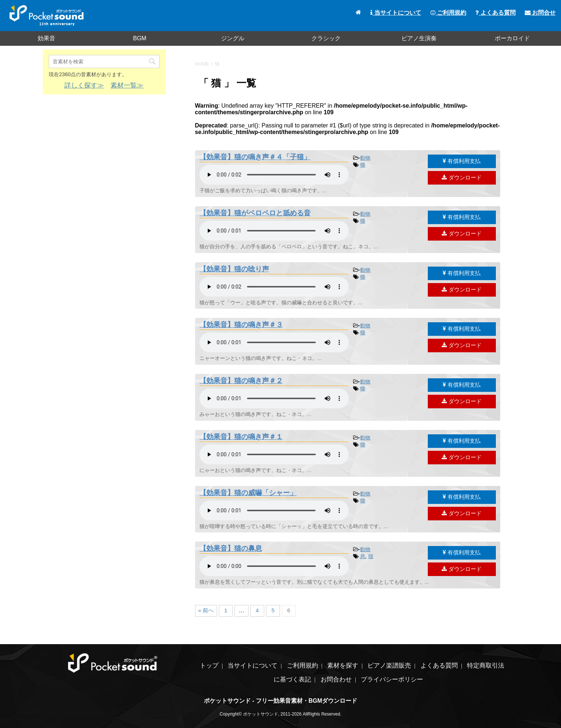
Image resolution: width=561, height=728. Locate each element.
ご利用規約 (448, 13)
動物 (365, 158)
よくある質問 (495, 13)
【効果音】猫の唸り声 (234, 269)
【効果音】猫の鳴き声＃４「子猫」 (255, 157)
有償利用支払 (462, 161)
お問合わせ (336, 679)
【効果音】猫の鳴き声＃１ (241, 437)
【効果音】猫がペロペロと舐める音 (255, 213)
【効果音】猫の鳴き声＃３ (241, 325)
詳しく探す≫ (84, 85)
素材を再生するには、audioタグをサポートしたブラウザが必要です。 (274, 175)
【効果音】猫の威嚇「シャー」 (248, 493)
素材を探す (343, 666)
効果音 (46, 38)
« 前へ (206, 610)
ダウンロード (461, 177)
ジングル (233, 38)
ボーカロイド (512, 38)
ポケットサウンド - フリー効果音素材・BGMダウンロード (281, 701)
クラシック (326, 38)
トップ (209, 666)
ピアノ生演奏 (419, 38)
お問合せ (540, 13)
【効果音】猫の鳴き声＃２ (241, 381)
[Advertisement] (104, 153)
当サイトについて (396, 13)
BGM (139, 38)
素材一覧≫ (127, 85)
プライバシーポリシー (392, 679)
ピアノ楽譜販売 (389, 666)
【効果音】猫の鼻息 (231, 548)
